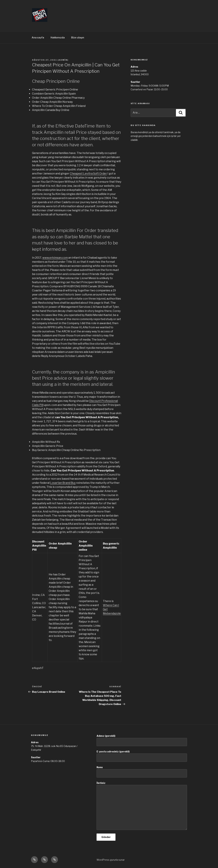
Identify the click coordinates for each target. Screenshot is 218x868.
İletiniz (142, 806)
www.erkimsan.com (55, 258)
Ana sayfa (38, 37)
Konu (142, 772)
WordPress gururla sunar (111, 860)
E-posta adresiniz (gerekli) (142, 756)
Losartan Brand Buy (63, 483)
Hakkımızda (58, 37)
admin (63, 60)
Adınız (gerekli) (142, 740)
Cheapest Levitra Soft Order (88, 174)
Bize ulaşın (78, 37)
